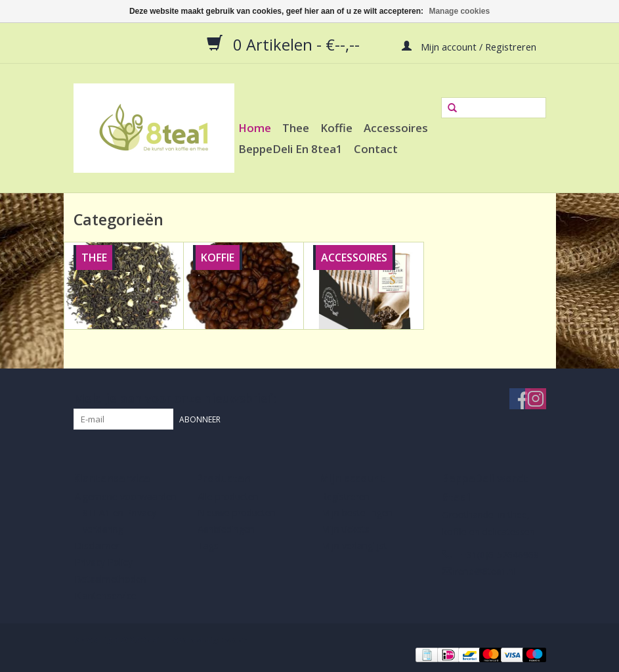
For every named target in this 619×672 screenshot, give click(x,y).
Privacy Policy (104, 562)
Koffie (336, 128)
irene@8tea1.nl (484, 571)
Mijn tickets (345, 529)
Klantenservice (106, 595)
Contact (376, 149)
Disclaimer (97, 546)
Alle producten (228, 496)
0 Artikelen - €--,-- (285, 44)
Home (255, 128)
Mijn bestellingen (357, 513)
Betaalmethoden (111, 579)
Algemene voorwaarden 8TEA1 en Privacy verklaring (126, 513)
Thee (296, 128)
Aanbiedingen (226, 529)
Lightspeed (228, 640)
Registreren (345, 496)
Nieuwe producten (237, 513)
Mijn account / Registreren (469, 46)
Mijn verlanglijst (354, 546)
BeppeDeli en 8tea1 (290, 149)
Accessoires (396, 128)
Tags (208, 546)
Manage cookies (459, 11)
